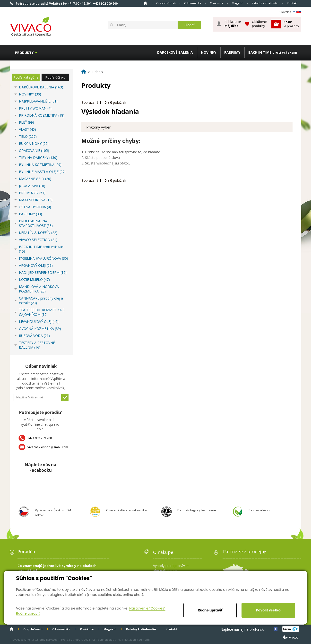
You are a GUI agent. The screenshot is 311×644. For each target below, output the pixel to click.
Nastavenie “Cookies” (147, 608)
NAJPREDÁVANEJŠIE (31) (38, 101)
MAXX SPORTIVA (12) (36, 200)
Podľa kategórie (26, 77)
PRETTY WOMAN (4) (35, 108)
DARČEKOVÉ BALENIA (175, 52)
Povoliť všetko (268, 610)
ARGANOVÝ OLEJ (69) (36, 265)
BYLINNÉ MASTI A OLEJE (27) (42, 172)
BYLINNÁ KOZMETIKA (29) (40, 165)
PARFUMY (232, 52)
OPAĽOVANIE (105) (34, 150)
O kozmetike (193, 3)
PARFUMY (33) (30, 214)
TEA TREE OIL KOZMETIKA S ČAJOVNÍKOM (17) (42, 312)
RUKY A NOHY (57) (34, 143)
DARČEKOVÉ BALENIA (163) (41, 87)
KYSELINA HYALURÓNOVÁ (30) (43, 258)
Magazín (238, 3)
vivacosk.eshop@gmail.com (48, 447)
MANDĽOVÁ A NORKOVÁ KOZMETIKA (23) (39, 289)
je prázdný (291, 24)
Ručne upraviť (210, 610)
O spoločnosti (166, 3)
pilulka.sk (257, 629)
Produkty (24, 53)
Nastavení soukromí (137, 640)
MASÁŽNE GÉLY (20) (35, 179)
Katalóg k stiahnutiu (265, 3)
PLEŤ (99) (26, 122)
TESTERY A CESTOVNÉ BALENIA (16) (37, 345)
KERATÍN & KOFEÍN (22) (38, 233)
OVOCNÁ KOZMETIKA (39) (40, 329)
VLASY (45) (27, 129)
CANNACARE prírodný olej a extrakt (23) (41, 301)
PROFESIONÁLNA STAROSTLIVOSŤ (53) (36, 223)
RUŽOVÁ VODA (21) (34, 336)
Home (145, 3)
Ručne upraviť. (28, 613)
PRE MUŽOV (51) (32, 193)
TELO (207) (28, 136)
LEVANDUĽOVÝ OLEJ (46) (39, 322)
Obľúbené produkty (259, 24)
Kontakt (292, 3)
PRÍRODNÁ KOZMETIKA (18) (42, 115)
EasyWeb (52, 640)
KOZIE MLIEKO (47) (34, 279)
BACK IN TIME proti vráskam (273, 52)
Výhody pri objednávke (171, 566)
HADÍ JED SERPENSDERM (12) (43, 272)
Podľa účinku (55, 77)
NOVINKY (209, 52)
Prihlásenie (233, 24)
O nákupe (217, 3)
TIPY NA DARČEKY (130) (38, 158)
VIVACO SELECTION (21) (38, 240)
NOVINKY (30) (30, 94)
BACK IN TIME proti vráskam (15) (42, 249)
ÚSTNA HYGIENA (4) (35, 207)
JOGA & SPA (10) (32, 186)
